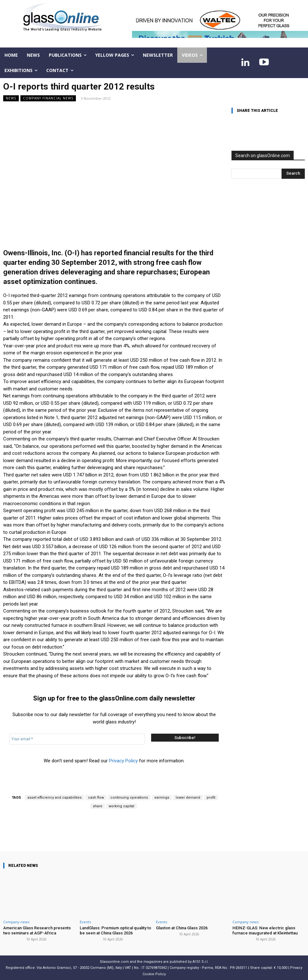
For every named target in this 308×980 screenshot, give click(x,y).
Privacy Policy (123, 761)
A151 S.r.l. (201, 962)
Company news (16, 922)
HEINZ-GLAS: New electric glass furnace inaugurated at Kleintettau (264, 930)
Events (85, 922)
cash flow (96, 798)
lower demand (188, 798)
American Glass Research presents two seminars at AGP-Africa (37, 930)
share (98, 806)
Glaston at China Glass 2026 (182, 928)
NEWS (11, 98)
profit (211, 798)
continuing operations (129, 798)
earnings (162, 798)
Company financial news (48, 98)
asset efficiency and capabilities (55, 798)
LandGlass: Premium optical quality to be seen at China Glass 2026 (115, 930)
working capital (121, 806)
